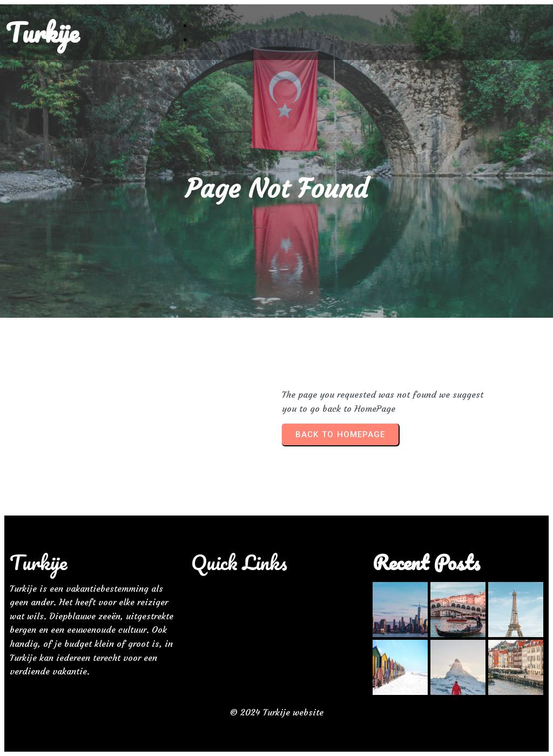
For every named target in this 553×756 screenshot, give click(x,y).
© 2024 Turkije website (277, 712)
